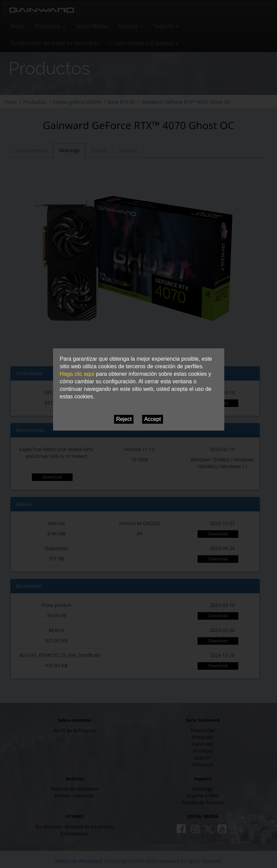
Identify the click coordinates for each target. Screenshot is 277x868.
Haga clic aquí (77, 374)
